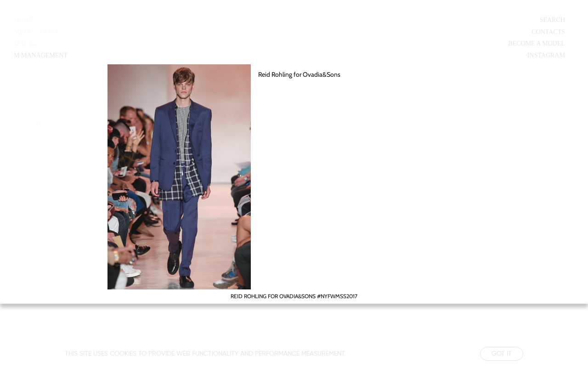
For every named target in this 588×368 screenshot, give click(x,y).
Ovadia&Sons (322, 74)
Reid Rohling (275, 74)
